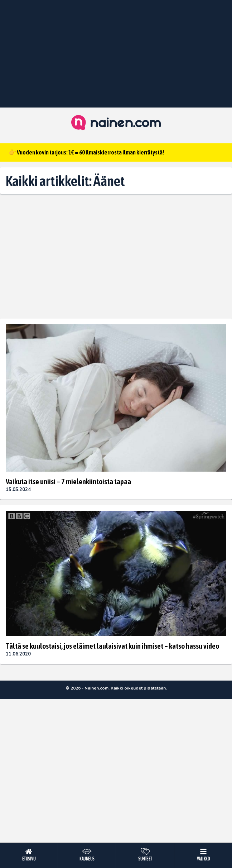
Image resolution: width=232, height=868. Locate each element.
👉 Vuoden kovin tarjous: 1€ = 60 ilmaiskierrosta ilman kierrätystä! (86, 152)
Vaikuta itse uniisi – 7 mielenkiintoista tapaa (68, 481)
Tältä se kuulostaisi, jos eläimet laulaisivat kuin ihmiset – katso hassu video (112, 646)
